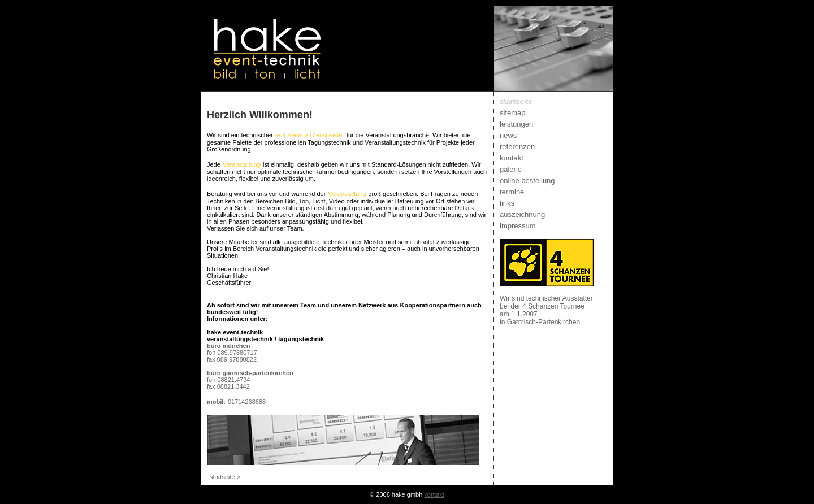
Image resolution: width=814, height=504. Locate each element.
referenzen (517, 147)
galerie (511, 169)
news (508, 135)
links (507, 203)
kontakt (512, 158)
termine (512, 192)
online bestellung (527, 181)
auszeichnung (522, 214)
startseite (516, 101)
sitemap (513, 113)
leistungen (516, 124)
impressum (518, 226)
